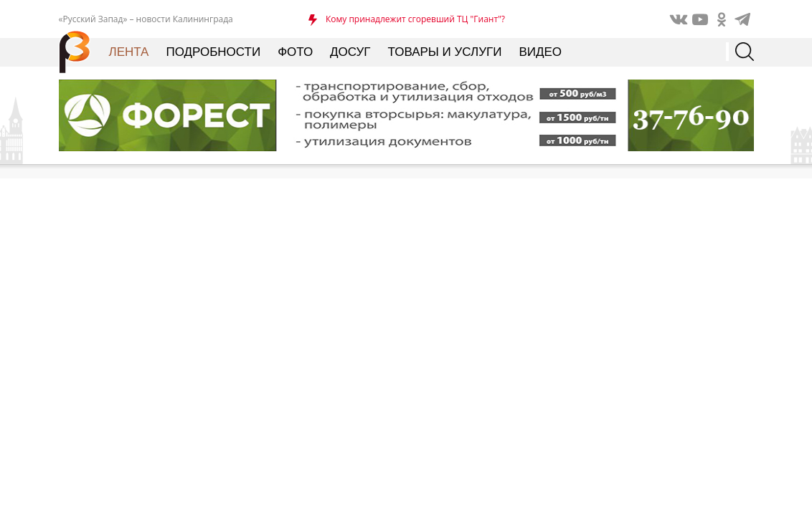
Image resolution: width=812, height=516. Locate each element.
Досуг (350, 52)
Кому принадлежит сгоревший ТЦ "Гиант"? (415, 19)
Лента (129, 52)
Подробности (213, 52)
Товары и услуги (445, 52)
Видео (540, 52)
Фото (295, 52)
